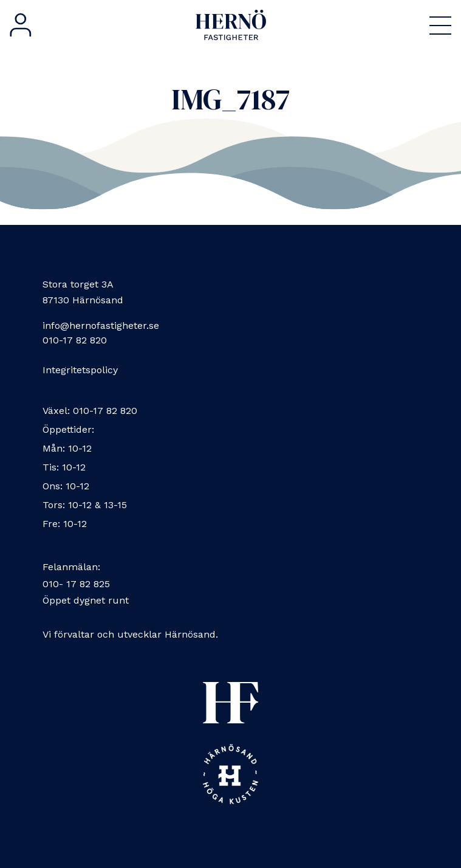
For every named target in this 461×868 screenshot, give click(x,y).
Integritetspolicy (80, 370)
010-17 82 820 (75, 340)
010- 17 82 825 (76, 584)
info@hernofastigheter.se (101, 325)
